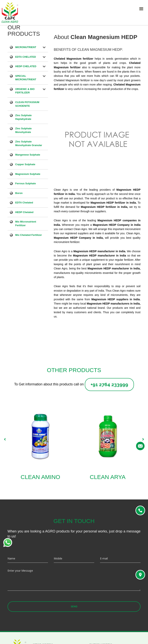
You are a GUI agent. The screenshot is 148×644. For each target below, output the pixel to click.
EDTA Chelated (24, 203)
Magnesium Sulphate (28, 174)
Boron (19, 193)
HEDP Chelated (24, 212)
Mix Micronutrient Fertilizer (26, 223)
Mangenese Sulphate (28, 155)
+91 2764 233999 (109, 384)
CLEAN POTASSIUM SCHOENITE (27, 104)
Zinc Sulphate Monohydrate (23, 130)
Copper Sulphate (25, 165)
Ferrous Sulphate (26, 184)
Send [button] (74, 607)
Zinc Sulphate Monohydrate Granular (29, 143)
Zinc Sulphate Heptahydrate (23, 117)
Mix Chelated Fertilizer (29, 235)
